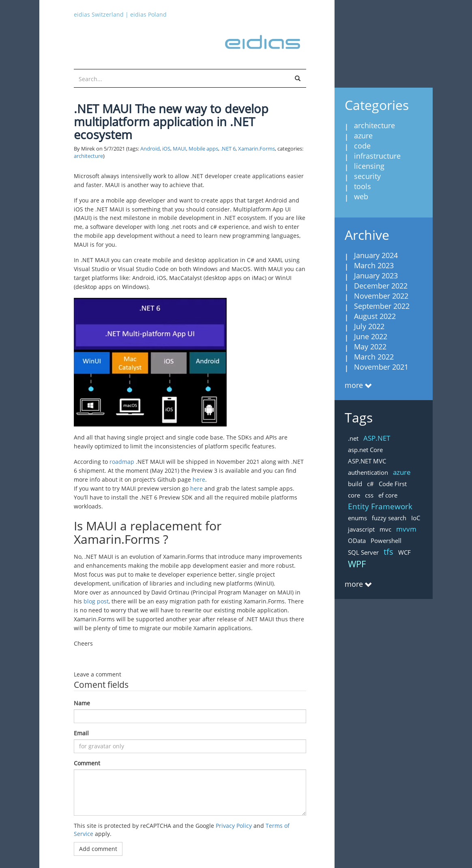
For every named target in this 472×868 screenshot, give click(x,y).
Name (82, 703)
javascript (361, 529)
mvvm (406, 529)
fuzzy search (389, 518)
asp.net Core (365, 450)
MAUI (179, 149)
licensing (369, 166)
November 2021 (381, 367)
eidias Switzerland (99, 14)
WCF (404, 552)
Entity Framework (380, 506)
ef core (388, 495)
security (367, 176)
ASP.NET (377, 438)
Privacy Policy (234, 826)
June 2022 (371, 336)
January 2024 (376, 255)
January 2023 (376, 276)
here (199, 479)
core (354, 495)
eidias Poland (148, 14)
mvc (385, 529)
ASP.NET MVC (367, 461)
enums (357, 518)
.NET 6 (228, 149)
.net (353, 438)
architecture (88, 156)
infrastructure (377, 156)
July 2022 (369, 326)
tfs (388, 552)
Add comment (98, 849)
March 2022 (374, 357)
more (354, 385)
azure (363, 136)
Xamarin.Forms (256, 149)
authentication (368, 472)
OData (357, 541)
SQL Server (363, 552)
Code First (393, 484)
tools (363, 186)
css (369, 495)
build (355, 484)
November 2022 (381, 296)
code (362, 146)
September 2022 (382, 306)
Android (150, 149)
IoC (416, 518)
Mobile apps (203, 149)
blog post (96, 601)
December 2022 (381, 286)
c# (370, 484)
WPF (357, 564)
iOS (166, 149)
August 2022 (375, 316)
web (361, 196)
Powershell (386, 541)
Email (81, 733)
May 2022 (370, 347)
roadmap (122, 462)
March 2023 (374, 265)
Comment (87, 763)
